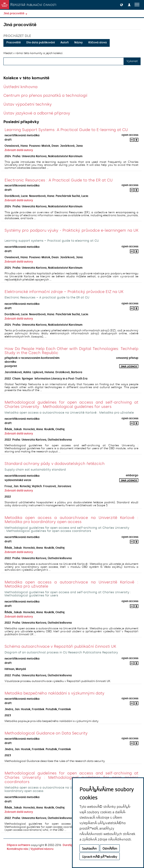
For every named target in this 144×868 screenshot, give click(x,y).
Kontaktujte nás (17, 849)
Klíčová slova (98, 42)
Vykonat (132, 61)
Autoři (65, 42)
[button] (122, 5)
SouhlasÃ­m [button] (89, 848)
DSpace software (19, 845)
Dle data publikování (41, 42)
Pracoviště (14, 42)
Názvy (78, 42)
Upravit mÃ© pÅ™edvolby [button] (100, 856)
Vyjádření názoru (42, 849)
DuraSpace (70, 845)
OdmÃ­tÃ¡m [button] (110, 848)
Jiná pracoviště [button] (15, 13)
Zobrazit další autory (19, 150)
